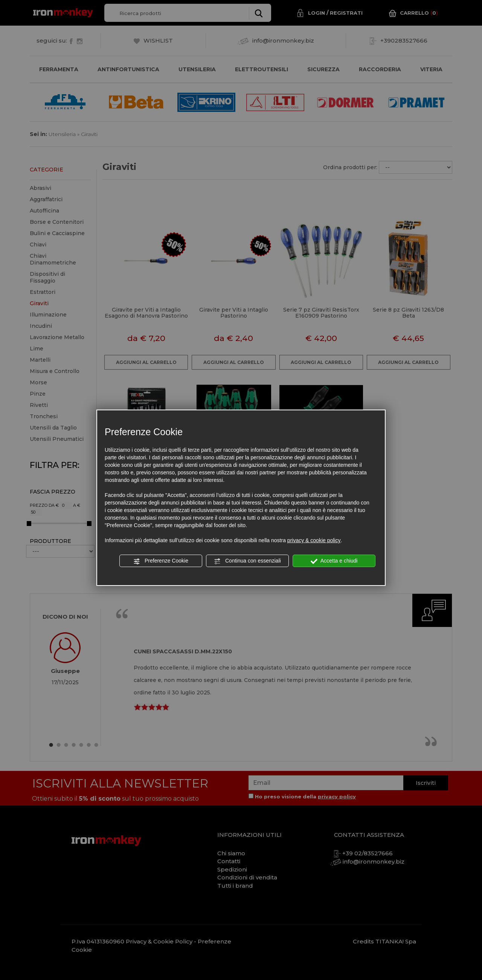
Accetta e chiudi (334, 561)
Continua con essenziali (247, 561)
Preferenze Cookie (161, 561)
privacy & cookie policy (314, 540)
